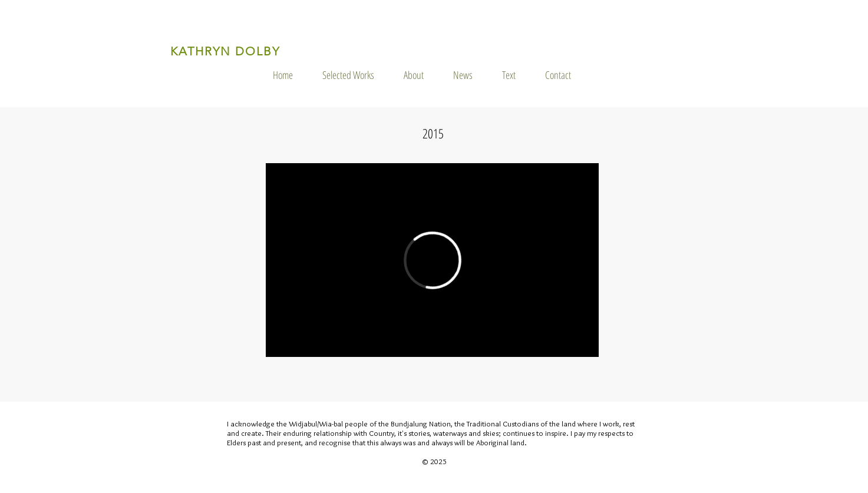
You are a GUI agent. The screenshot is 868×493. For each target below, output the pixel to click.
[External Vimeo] (432, 260)
